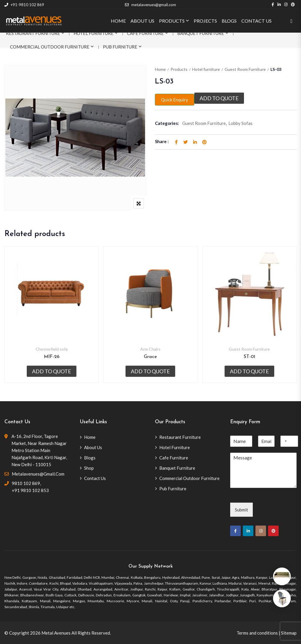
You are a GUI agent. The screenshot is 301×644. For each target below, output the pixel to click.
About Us (93, 447)
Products (179, 69)
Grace (150, 357)
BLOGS (229, 21)
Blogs (90, 458)
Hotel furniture (206, 69)
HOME (118, 21)
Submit (241, 510)
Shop (89, 468)
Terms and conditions (257, 633)
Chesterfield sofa (52, 349)
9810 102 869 (26, 483)
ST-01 (249, 357)
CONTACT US (256, 21)
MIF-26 (52, 357)
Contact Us (95, 478)
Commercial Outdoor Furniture (50, 47)
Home (160, 69)
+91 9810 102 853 (30, 490)
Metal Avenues (56, 633)
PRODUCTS (172, 21)
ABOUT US (142, 21)
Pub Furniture (120, 47)
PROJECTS (205, 21)
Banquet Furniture (201, 33)
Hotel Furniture (93, 33)
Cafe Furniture (145, 33)
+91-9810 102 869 (24, 5)
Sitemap (289, 633)
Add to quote (219, 98)
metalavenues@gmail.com (150, 5)
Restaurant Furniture (33, 33)
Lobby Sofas (240, 123)
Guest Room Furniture (245, 69)
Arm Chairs (150, 349)
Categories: (167, 123)
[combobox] (285, 441)
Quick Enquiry (175, 100)
